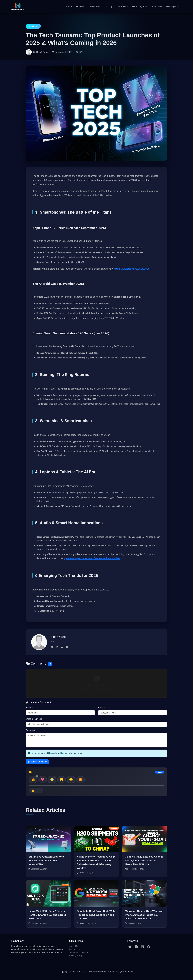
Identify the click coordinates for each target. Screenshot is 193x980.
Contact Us (74, 949)
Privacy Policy (76, 956)
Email (101, 708)
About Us (73, 946)
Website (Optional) (34, 719)
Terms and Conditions (79, 952)
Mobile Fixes (95, 7)
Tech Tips (109, 7)
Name (29, 708)
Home (69, 7)
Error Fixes (123, 7)
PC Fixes (80, 7)
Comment (31, 730)
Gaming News (173, 7)
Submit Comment (37, 762)
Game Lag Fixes (140, 7)
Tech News (157, 7)
